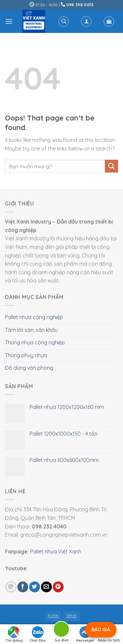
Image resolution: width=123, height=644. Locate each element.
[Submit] (112, 166)
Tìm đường (14, 634)
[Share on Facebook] (23, 587)
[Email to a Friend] (46, 587)
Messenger (85, 634)
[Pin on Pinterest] (58, 587)
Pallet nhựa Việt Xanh (56, 551)
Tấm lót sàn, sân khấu (31, 330)
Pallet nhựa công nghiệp (34, 317)
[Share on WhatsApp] (11, 587)
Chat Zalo (38, 634)
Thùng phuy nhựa (26, 355)
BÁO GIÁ (101, 630)
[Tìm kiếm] (64, 21)
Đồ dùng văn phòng (29, 368)
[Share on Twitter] (35, 587)
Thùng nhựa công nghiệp (35, 342)
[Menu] (9, 21)
